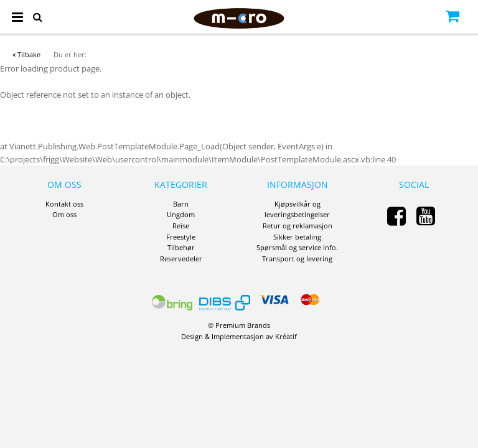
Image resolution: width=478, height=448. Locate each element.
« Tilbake (26, 54)
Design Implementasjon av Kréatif (239, 336)
